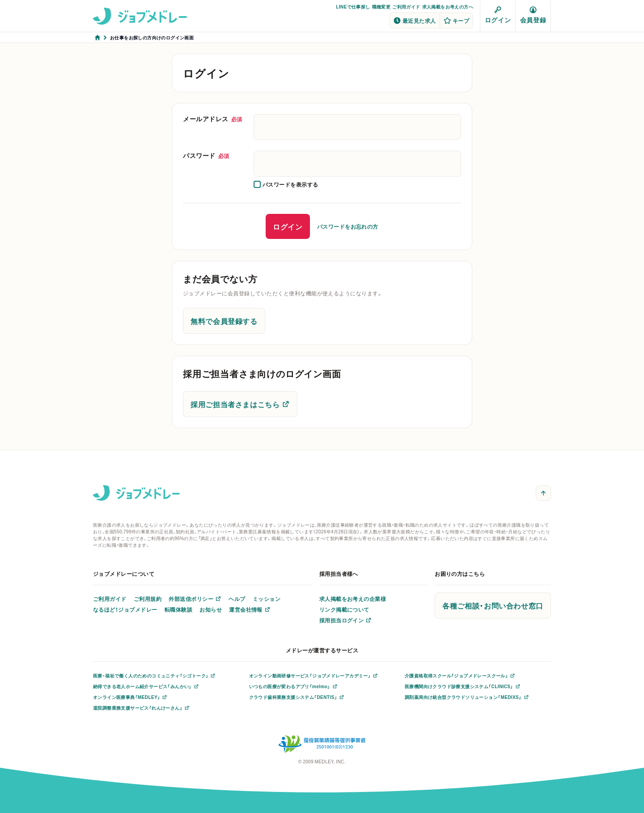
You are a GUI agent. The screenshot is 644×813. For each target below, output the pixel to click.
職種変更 (381, 6)
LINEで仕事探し (353, 6)
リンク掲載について (344, 609)
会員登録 (533, 15)
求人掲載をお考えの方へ (448, 6)
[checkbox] (286, 184)
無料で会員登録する (224, 321)
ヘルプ (237, 599)
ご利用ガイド (406, 6)
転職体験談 (178, 609)
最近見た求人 (415, 21)
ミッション (267, 599)
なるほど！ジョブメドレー (125, 609)
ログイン (498, 15)
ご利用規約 (148, 599)
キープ (456, 21)
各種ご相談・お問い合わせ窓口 (493, 605)
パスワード (206, 155)
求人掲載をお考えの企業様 (353, 599)
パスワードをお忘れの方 (348, 226)
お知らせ (211, 609)
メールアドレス (213, 119)
